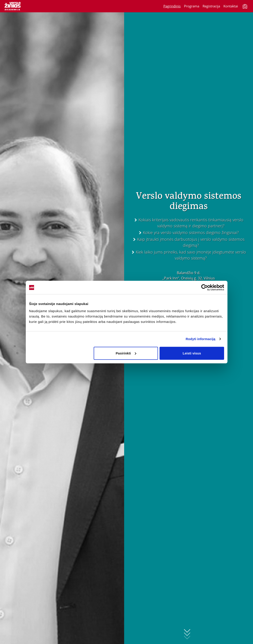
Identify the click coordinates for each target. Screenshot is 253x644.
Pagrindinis (172, 6)
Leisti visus (192, 353)
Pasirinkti (126, 353)
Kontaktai (231, 6)
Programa (192, 6)
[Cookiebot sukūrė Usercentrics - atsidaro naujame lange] (204, 288)
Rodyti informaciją (200, 339)
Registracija (211, 6)
